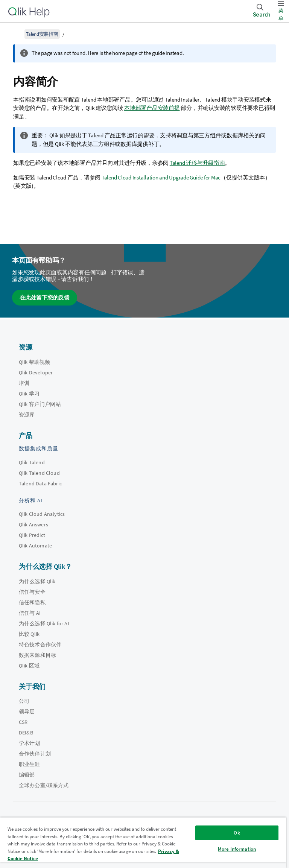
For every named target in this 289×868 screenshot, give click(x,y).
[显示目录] (15, 34)
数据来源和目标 (37, 655)
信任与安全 (32, 592)
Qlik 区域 (29, 666)
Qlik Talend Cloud (39, 473)
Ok (237, 833)
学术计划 (30, 743)
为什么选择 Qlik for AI (44, 623)
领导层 (27, 711)
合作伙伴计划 (35, 754)
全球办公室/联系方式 (44, 785)
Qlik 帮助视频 (34, 362)
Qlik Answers (33, 524)
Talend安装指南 (42, 34)
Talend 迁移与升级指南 (197, 163)
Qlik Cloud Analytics (42, 514)
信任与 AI (30, 613)
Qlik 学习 (29, 394)
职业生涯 (30, 764)
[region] (143, 843)
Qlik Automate (35, 546)
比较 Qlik (29, 634)
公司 (24, 701)
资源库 (27, 415)
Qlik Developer (36, 372)
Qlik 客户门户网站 (40, 404)
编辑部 (27, 775)
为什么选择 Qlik (37, 581)
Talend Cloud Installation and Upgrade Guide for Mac (161, 177)
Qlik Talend (32, 462)
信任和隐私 (32, 602)
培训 (24, 383)
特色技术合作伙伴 (40, 645)
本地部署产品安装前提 (152, 108)
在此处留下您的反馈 (45, 297)
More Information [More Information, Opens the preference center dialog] (237, 849)
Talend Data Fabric (40, 483)
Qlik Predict (32, 535)
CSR (23, 722)
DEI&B (26, 733)
